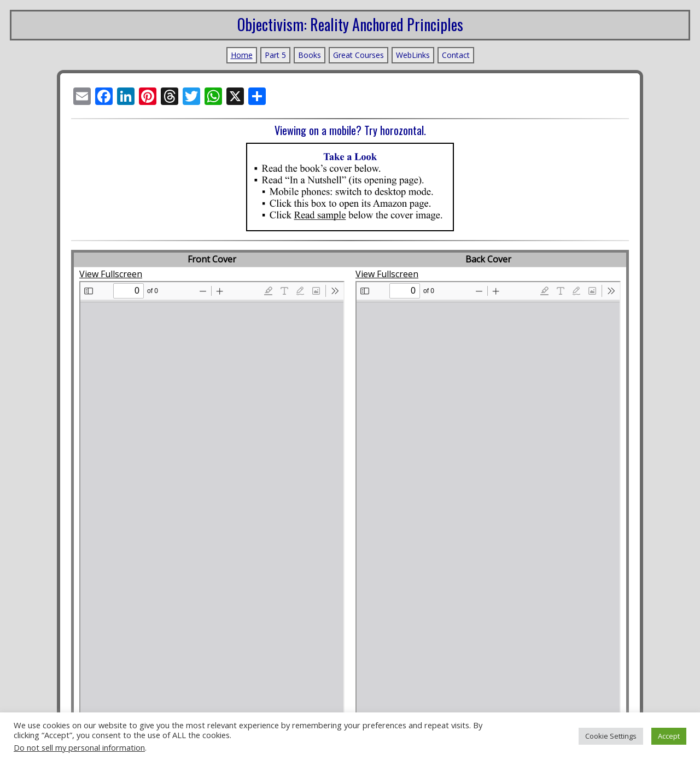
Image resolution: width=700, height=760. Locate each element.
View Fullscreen (111, 272)
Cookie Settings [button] (611, 736)
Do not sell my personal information (79, 747)
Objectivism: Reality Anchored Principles (350, 24)
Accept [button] (669, 736)
